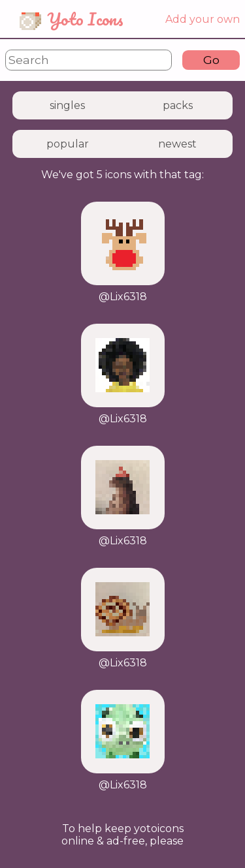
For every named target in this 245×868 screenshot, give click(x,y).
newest (177, 144)
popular (68, 144)
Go (211, 60)
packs (178, 105)
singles (67, 105)
